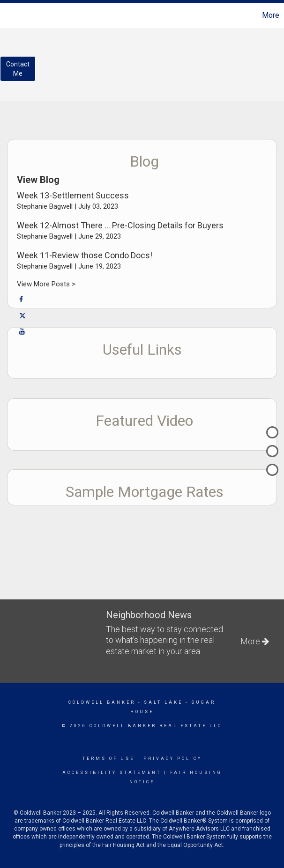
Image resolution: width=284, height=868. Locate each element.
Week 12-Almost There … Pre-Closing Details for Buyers (120, 225)
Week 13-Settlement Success (73, 195)
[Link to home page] (12, 15)
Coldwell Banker (102, 702)
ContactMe (18, 69)
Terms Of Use (108, 759)
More (271, 15)
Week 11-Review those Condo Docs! (85, 255)
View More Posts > (46, 284)
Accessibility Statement (112, 773)
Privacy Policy (173, 759)
